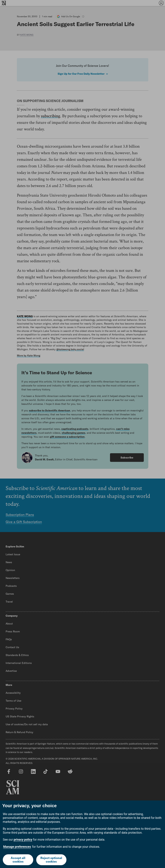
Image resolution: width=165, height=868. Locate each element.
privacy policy (23, 840)
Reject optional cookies (51, 860)
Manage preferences (17, 847)
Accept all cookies (18, 860)
